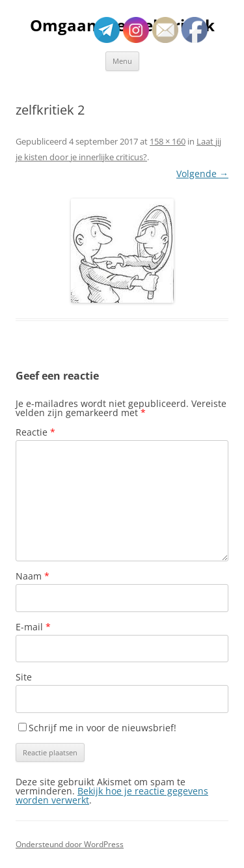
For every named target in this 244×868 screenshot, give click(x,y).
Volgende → (202, 174)
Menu (122, 61)
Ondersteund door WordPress (70, 844)
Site (24, 677)
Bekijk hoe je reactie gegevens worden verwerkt (112, 795)
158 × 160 (168, 141)
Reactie (35, 432)
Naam (33, 576)
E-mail (33, 627)
